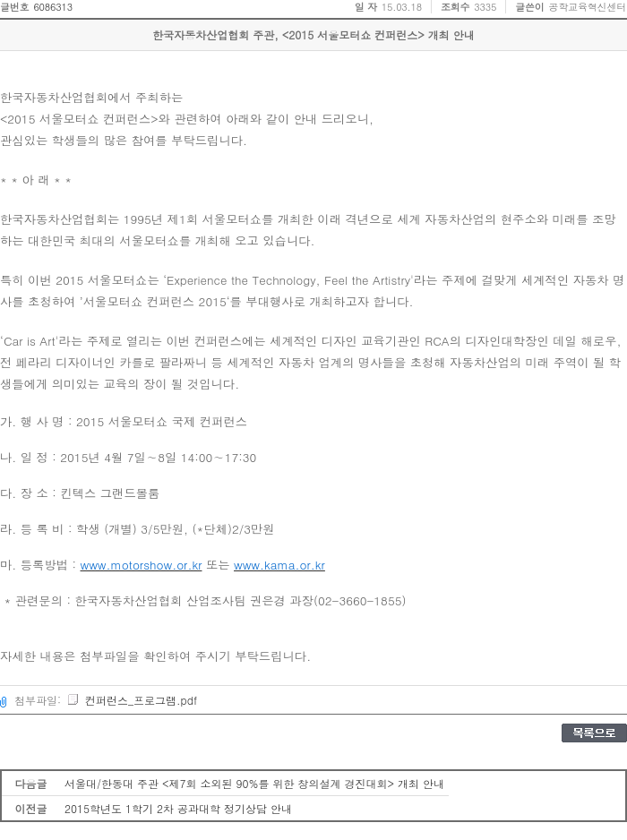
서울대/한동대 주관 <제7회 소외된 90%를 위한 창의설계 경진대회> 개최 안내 (254, 783)
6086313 (53, 7)
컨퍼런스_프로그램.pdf (132, 700)
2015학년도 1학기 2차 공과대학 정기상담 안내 (178, 808)
